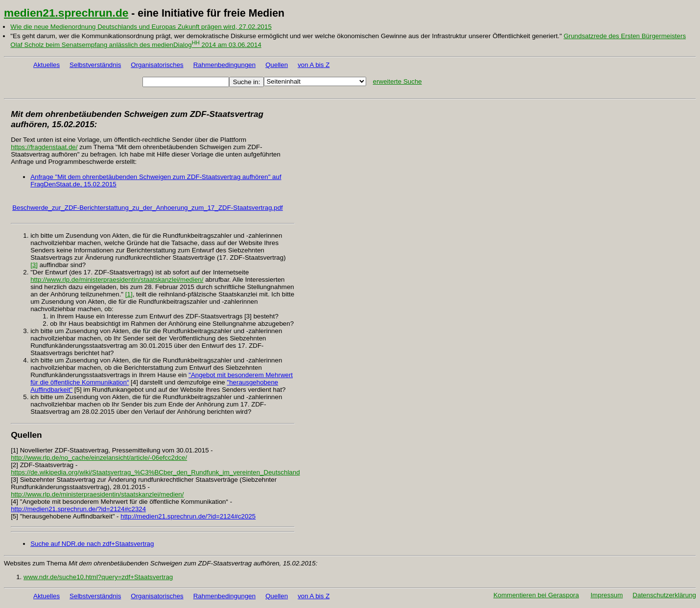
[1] (129, 294)
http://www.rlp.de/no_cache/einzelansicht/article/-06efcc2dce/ (99, 458)
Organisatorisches (157, 65)
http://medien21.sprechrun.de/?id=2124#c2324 (78, 509)
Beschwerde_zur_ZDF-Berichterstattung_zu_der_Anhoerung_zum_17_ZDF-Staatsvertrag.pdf (148, 208)
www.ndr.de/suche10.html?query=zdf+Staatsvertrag (98, 577)
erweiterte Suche (397, 81)
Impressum (607, 595)
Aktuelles (47, 65)
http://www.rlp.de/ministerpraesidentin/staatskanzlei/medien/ (117, 280)
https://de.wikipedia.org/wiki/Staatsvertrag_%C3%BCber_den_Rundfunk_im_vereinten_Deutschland (155, 472)
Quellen (277, 65)
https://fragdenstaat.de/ (44, 147)
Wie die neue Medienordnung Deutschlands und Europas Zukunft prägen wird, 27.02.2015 (141, 27)
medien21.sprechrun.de (66, 13)
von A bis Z (314, 65)
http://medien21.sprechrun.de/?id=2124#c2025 (188, 516)
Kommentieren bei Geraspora (536, 595)
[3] (34, 265)
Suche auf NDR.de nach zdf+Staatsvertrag (92, 544)
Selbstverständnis (95, 65)
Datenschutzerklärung (664, 595)
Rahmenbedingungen (224, 65)
